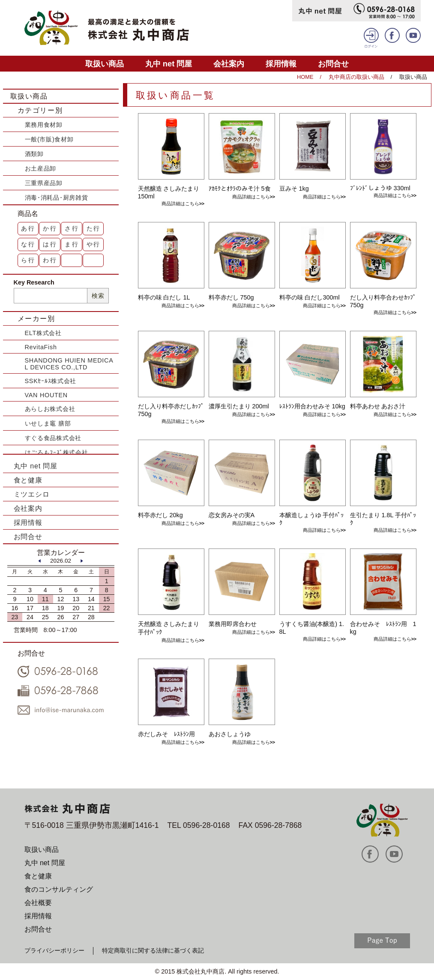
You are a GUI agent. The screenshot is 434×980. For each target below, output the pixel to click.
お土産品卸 (41, 168)
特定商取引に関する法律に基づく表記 (153, 950)
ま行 (72, 244)
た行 (94, 228)
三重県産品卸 (44, 183)
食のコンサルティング (59, 889)
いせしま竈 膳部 (48, 423)
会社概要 (38, 903)
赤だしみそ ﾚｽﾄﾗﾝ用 (166, 734)
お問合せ (333, 64)
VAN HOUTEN (46, 395)
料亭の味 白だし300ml (310, 297)
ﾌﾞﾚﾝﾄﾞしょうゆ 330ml (380, 188)
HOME (305, 77)
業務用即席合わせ (233, 624)
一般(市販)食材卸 (49, 139)
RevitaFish (41, 347)
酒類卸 (34, 154)
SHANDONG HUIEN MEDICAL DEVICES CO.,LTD (69, 364)
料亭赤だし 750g (231, 297)
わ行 (50, 260)
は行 (50, 244)
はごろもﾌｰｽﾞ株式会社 (57, 453)
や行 (94, 244)
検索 (98, 296)
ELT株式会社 (43, 333)
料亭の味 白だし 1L (164, 297)
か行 (50, 228)
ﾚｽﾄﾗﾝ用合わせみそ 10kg (312, 406)
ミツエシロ (32, 494)
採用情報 (281, 64)
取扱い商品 (105, 64)
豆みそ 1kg (294, 189)
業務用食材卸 (44, 125)
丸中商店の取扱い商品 (356, 77)
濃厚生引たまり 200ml (239, 406)
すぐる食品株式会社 (53, 438)
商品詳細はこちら (180, 204)
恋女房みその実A (232, 515)
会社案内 (229, 64)
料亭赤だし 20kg (160, 515)
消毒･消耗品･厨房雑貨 (57, 198)
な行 (28, 244)
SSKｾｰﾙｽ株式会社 (51, 381)
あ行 (28, 228)
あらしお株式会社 (50, 409)
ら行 (28, 260)
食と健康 (28, 480)
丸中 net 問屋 (169, 64)
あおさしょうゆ (230, 734)
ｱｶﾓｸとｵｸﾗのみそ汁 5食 (240, 189)
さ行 (72, 228)
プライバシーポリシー (54, 950)
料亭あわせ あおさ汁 (378, 406)
